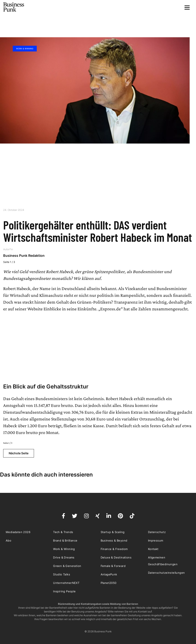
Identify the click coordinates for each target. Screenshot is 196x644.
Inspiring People (64, 591)
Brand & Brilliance (65, 540)
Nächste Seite (19, 453)
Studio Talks (62, 574)
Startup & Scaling (113, 532)
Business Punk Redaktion (24, 256)
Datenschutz (157, 532)
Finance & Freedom (114, 549)
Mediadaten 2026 (18, 532)
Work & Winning (25, 49)
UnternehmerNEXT (66, 583)
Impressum (156, 540)
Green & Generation (67, 566)
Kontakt (153, 549)
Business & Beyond (114, 540)
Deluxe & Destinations (116, 557)
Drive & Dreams (64, 557)
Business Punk (14, 7)
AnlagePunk (109, 574)
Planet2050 (109, 583)
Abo (8, 540)
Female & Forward (113, 566)
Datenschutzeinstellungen (166, 573)
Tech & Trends (63, 532)
